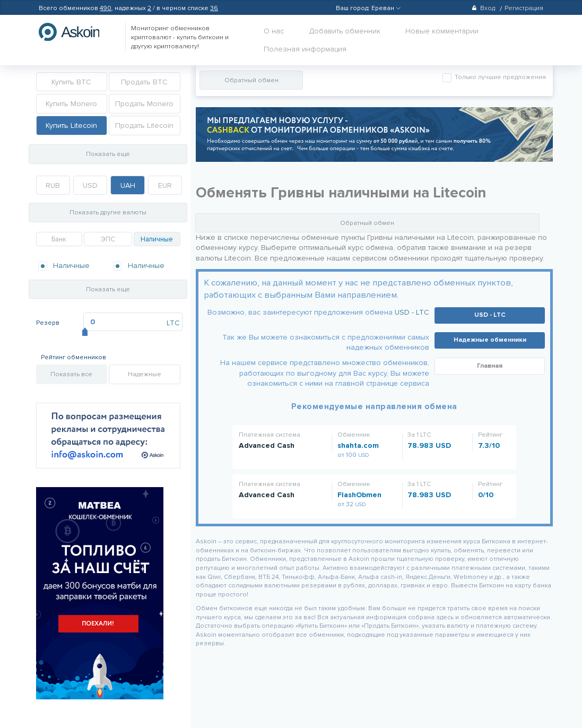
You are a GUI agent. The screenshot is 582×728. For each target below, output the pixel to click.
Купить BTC (71, 82)
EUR (165, 185)
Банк (59, 239)
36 (214, 8)
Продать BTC (144, 82)
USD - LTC (412, 312)
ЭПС (108, 239)
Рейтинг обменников (73, 357)
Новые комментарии (442, 31)
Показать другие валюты (108, 213)
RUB (53, 185)
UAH (128, 185)
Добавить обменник (345, 31)
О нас (274, 31)
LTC (173, 323)
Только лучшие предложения (500, 77)
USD (90, 185)
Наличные (157, 239)
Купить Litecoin (71, 125)
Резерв (48, 323)
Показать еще (108, 154)
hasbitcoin (77, 32)
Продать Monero (144, 104)
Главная (490, 366)
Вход (483, 8)
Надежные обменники (490, 340)
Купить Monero (71, 104)
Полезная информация (305, 49)
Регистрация (524, 8)
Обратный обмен (251, 80)
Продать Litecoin (144, 125)
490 (106, 8)
